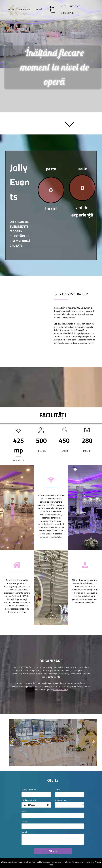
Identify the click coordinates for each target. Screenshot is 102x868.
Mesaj (24, 832)
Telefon (25, 821)
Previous (12, 743)
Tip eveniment (61, 800)
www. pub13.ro (60, 690)
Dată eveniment (29, 800)
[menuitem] (11, 10)
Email (24, 811)
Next (94, 743)
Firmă (57, 790)
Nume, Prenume (29, 790)
